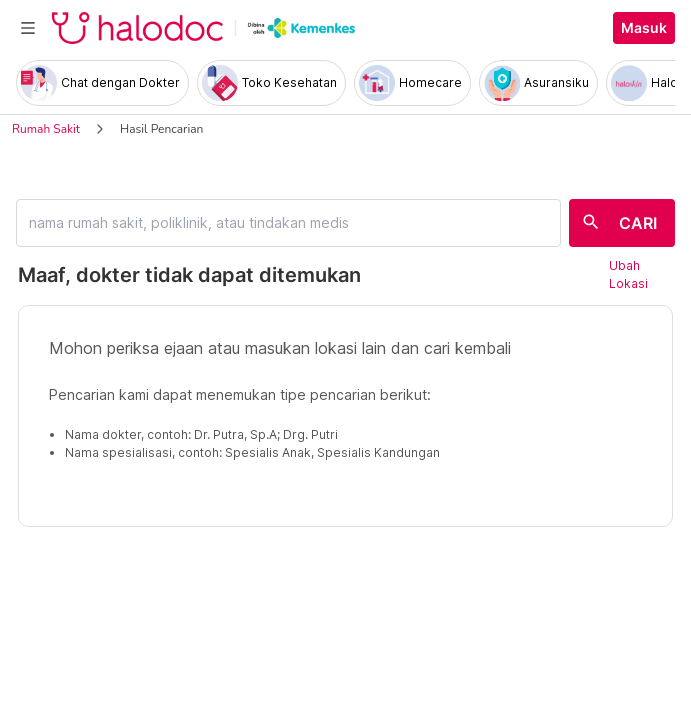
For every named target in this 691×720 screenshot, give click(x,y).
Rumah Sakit (46, 129)
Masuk (644, 28)
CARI (638, 223)
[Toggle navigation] (28, 28)
